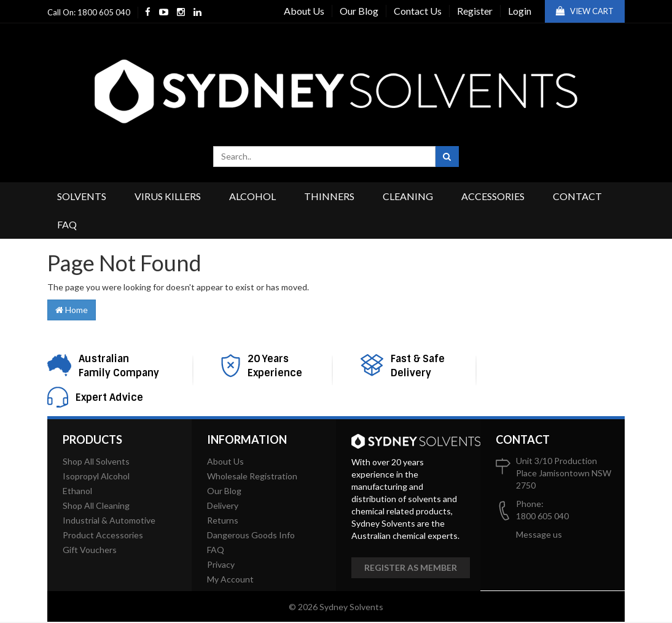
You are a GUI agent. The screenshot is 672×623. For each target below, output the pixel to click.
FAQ (67, 224)
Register (475, 11)
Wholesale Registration (252, 476)
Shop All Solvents (96, 461)
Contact (577, 196)
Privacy (221, 564)
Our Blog (359, 11)
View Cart (585, 11)
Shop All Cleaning (96, 505)
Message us (539, 534)
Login (520, 11)
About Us (304, 11)
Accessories (493, 196)
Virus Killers (168, 196)
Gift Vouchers (90, 550)
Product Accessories (103, 535)
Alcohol (252, 196)
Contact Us (418, 11)
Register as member (411, 567)
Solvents (82, 196)
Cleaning (408, 196)
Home (72, 310)
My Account (230, 579)
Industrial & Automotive (109, 520)
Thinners (329, 196)
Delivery (223, 505)
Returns (223, 520)
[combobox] (324, 157)
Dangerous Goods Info (251, 535)
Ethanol (77, 491)
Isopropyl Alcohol (96, 476)
